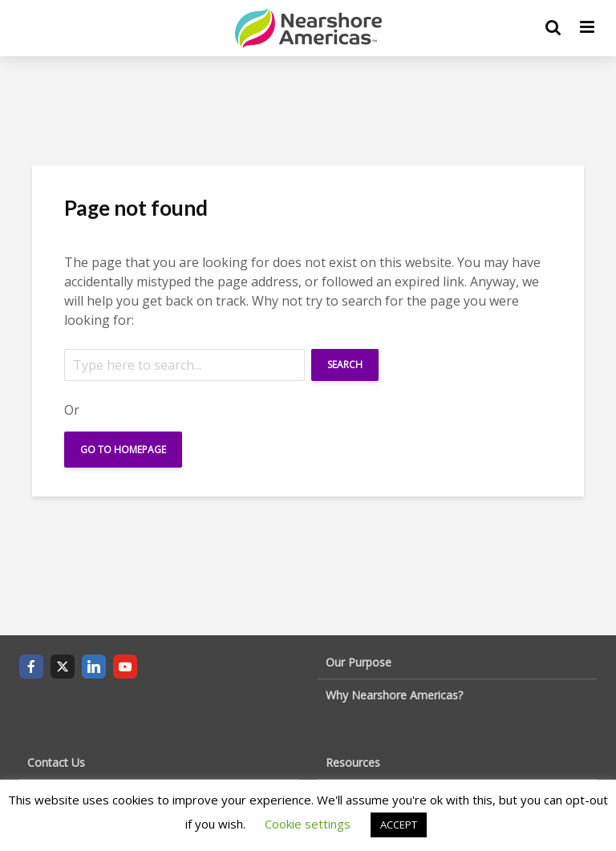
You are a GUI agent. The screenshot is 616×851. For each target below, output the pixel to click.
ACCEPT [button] (399, 825)
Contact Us (56, 762)
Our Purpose (359, 662)
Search (345, 365)
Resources (353, 762)
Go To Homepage (123, 450)
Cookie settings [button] (308, 824)
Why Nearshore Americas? (394, 695)
